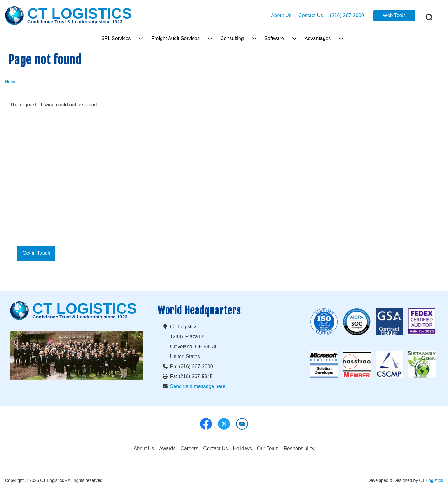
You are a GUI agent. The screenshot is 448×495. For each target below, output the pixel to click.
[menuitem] (116, 39)
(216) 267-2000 (347, 15)
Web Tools (394, 15)
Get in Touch (36, 253)
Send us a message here (198, 386)
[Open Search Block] (429, 17)
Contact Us (311, 15)
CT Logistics (431, 480)
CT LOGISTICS (80, 14)
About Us (281, 15)
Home (11, 82)
